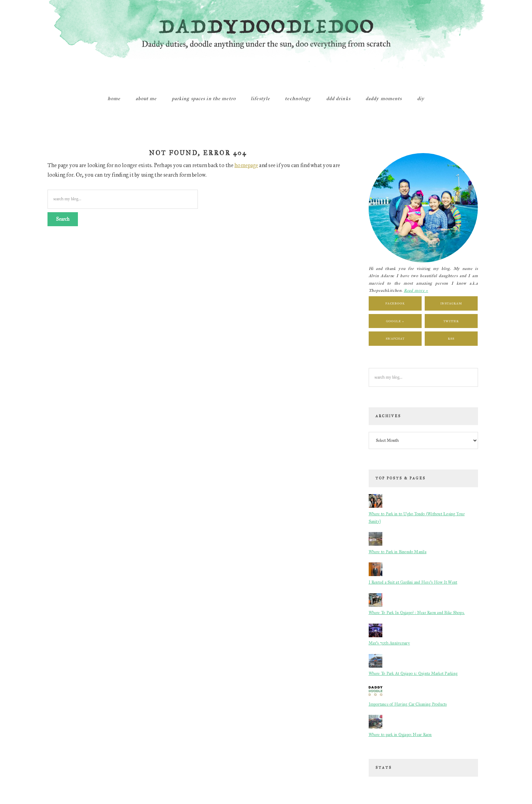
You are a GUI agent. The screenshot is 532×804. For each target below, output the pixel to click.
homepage (246, 165)
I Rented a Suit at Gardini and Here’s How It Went (413, 582)
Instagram (451, 303)
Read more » (416, 290)
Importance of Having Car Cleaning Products (408, 704)
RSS (451, 338)
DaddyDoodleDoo (266, 43)
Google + (395, 321)
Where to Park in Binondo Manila (398, 552)
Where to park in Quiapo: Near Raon (400, 735)
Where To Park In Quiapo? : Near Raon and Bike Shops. (417, 613)
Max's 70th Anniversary (389, 643)
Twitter (451, 321)
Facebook (395, 303)
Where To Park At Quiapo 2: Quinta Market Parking (413, 673)
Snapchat (395, 338)
